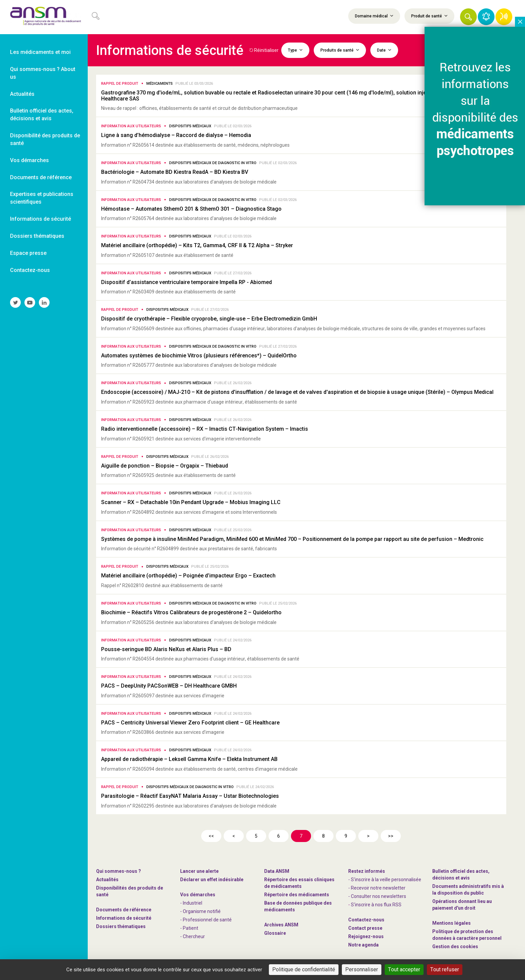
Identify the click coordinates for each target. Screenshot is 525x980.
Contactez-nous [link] (30, 270)
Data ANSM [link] (277, 871)
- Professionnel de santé (206, 920)
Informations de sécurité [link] (41, 219)
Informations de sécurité (124, 918)
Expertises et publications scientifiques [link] (42, 198)
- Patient (189, 928)
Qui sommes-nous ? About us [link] (43, 73)
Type (295, 50)
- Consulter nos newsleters (377, 896)
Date (384, 50)
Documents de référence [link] (41, 177)
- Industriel (191, 903)
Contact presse (365, 928)
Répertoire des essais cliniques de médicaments (299, 883)
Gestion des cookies (455, 947)
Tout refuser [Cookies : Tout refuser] (445, 969)
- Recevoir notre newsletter (377, 888)
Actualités (107, 880)
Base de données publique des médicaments (298, 906)
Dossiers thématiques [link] (37, 236)
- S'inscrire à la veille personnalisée (385, 880)
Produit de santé (429, 16)
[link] (44, 17)
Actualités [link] (22, 94)
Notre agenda (363, 945)
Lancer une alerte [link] (199, 871)
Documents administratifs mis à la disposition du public (468, 890)
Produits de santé (340, 50)
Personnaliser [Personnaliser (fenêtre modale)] (362, 969)
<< (211, 836)
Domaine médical (374, 16)
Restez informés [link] (367, 871)
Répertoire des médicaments (297, 895)
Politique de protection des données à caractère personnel (467, 935)
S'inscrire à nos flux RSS (376, 905)
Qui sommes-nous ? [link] (119, 871)
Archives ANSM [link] (281, 925)
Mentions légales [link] (452, 923)
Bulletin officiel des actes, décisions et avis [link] (42, 115)
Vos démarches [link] (29, 160)
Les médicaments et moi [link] (40, 52)
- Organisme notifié (200, 911)
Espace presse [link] (28, 253)
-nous (366, 936)
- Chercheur (193, 936)
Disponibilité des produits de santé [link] (45, 139)
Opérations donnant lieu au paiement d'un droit (462, 905)
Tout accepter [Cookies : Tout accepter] (404, 969)
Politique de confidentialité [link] (304, 969)
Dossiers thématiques (121, 926)
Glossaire (275, 933)
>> (391, 836)
